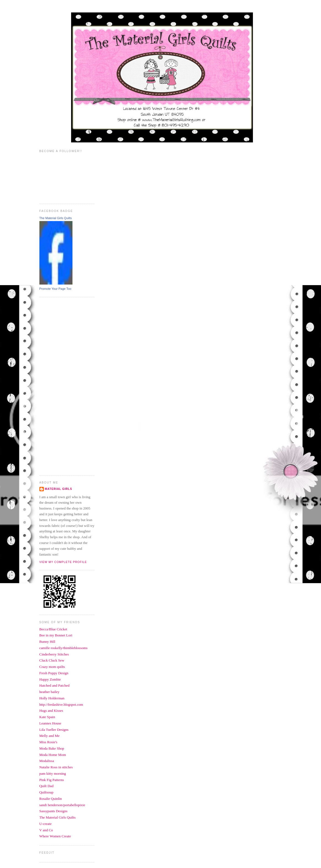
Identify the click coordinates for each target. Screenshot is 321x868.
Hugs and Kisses (51, 711)
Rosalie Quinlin (51, 799)
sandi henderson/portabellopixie (62, 805)
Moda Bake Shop (52, 748)
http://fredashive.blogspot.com (61, 704)
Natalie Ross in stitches (56, 767)
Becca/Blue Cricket (53, 629)
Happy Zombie (50, 679)
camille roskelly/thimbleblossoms (64, 648)
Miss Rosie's (48, 742)
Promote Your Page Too (55, 289)
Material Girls (59, 489)
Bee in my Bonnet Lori (56, 635)
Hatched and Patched (55, 685)
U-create (46, 824)
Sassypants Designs (53, 811)
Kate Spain (47, 717)
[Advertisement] (61, 386)
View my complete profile (63, 562)
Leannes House (50, 723)
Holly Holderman (52, 698)
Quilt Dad (47, 786)
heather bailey (49, 692)
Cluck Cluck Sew (52, 660)
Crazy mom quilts (52, 667)
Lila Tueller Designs (54, 730)
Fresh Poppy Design (54, 673)
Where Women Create (55, 836)
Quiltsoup (46, 792)
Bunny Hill (47, 642)
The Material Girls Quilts (56, 218)
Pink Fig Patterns (52, 780)
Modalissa (47, 761)
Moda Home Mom (53, 755)
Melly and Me (50, 736)
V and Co (46, 830)
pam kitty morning (53, 773)
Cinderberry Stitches (54, 654)
